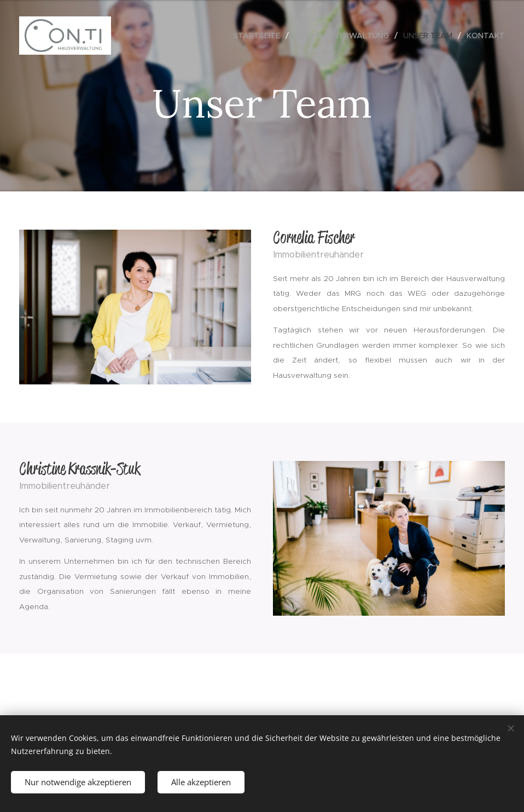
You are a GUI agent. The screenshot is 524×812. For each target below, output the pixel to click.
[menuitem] (260, 36)
